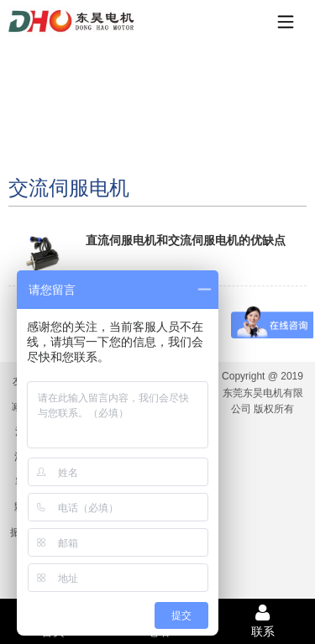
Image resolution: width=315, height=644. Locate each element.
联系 (262, 620)
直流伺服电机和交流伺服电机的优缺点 (186, 240)
